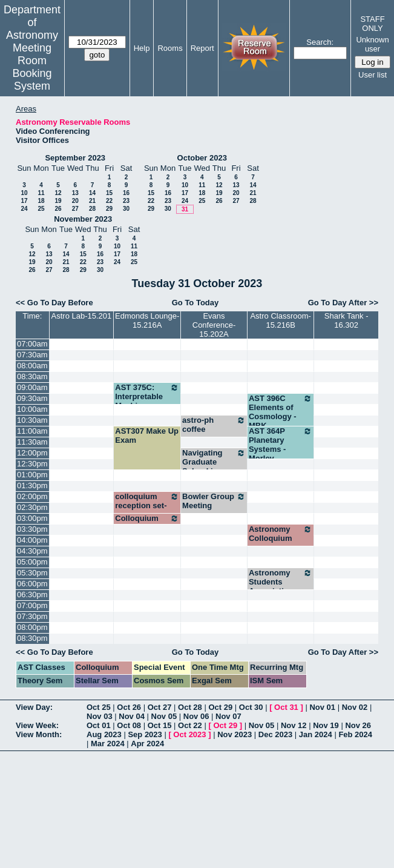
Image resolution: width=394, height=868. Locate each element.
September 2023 (75, 158)
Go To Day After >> (343, 303)
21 (92, 201)
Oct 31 (286, 707)
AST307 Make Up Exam (147, 436)
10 (24, 193)
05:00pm (32, 562)
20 (75, 201)
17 (24, 201)
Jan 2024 (316, 734)
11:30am (32, 442)
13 (75, 193)
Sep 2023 (145, 734)
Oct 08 (129, 725)
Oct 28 (190, 707)
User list (373, 75)
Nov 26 (358, 725)
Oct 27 (160, 707)
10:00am (32, 409)
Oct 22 (190, 725)
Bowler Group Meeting (214, 501)
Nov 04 (132, 716)
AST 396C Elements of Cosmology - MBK (281, 412)
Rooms (170, 48)
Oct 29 (220, 707)
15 (109, 193)
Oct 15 (160, 725)
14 (92, 193)
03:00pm (32, 518)
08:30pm (32, 638)
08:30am (32, 376)
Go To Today (195, 303)
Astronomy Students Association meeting (281, 586)
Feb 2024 (355, 734)
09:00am (32, 387)
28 (92, 209)
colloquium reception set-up (147, 505)
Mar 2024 (108, 744)
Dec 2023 (275, 734)
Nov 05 (164, 716)
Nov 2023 (235, 734)
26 (58, 209)
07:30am (32, 355)
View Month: (39, 734)
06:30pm (32, 595)
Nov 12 (294, 725)
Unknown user (372, 44)
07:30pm (32, 616)
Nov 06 (196, 716)
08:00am (32, 366)
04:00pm (32, 540)
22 (109, 201)
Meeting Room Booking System (32, 67)
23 (126, 201)
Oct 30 (251, 707)
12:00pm (32, 453)
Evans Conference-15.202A (214, 325)
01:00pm (32, 475)
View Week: (37, 725)
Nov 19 (326, 725)
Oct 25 (99, 707)
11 (41, 193)
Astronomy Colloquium (281, 534)
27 (75, 209)
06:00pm (32, 584)
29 (109, 209)
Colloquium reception (147, 523)
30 (126, 209)
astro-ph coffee (214, 425)
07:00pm (32, 605)
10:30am (32, 420)
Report (202, 48)
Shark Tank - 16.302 (346, 320)
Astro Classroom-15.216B (280, 320)
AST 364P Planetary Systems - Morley (281, 445)
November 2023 (83, 219)
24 (24, 209)
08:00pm (32, 627)
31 (185, 209)
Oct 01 (99, 725)
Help (142, 48)
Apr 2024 (147, 744)
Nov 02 (355, 707)
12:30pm (32, 464)
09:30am (32, 398)
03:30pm (32, 529)
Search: (320, 42)
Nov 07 (228, 716)
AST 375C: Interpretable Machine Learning (147, 401)
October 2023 (202, 158)
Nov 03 (100, 716)
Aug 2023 (104, 734)
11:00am (32, 431)
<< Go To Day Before (54, 303)
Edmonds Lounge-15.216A (147, 320)
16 (126, 193)
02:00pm (32, 496)
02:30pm (32, 507)
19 (58, 201)
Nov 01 (322, 707)
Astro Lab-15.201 (82, 316)
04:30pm (32, 551)
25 (41, 209)
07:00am (32, 344)
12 (58, 193)
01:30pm (32, 485)
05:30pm (32, 573)
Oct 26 (129, 707)
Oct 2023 (189, 734)
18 (41, 201)
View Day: (34, 707)
